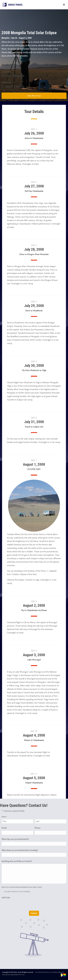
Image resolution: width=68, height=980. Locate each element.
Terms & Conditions (52, 972)
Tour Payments (40, 972)
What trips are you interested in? (15, 839)
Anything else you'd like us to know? (17, 861)
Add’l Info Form (20, 975)
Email (4, 828)
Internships (10, 975)
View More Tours (34, 96)
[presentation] (17, 904)
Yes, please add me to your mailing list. (17, 892)
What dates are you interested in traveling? (20, 850)
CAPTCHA (6, 898)
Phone (38, 828)
